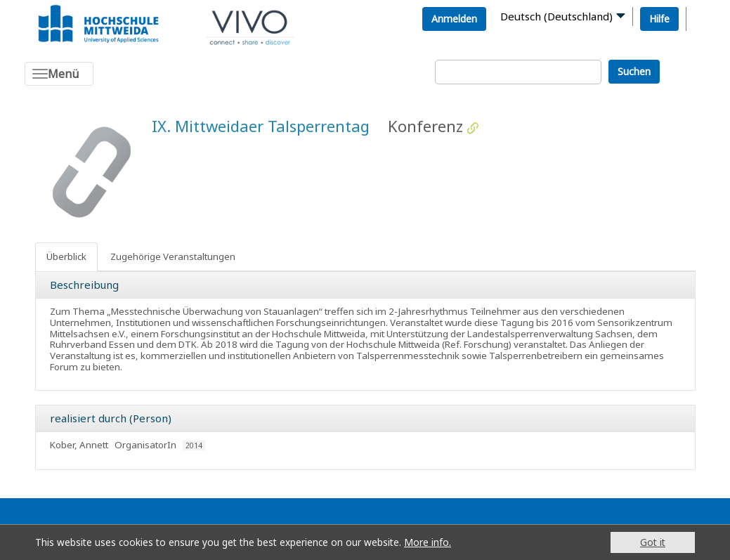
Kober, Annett (79, 445)
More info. (428, 542)
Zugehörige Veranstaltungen (173, 256)
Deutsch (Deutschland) (556, 16)
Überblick (66, 256)
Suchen (634, 71)
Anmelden (454, 19)
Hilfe (659, 19)
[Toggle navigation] (59, 74)
